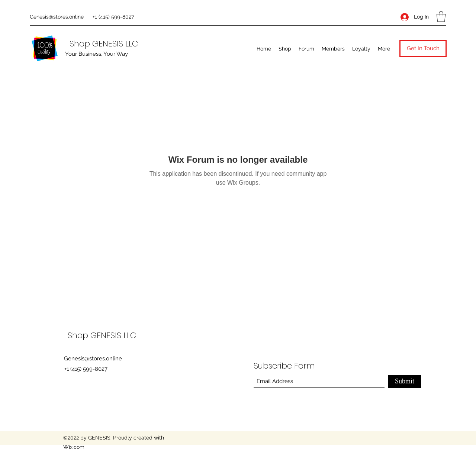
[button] (441, 17)
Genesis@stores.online (57, 17)
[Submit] (405, 381)
